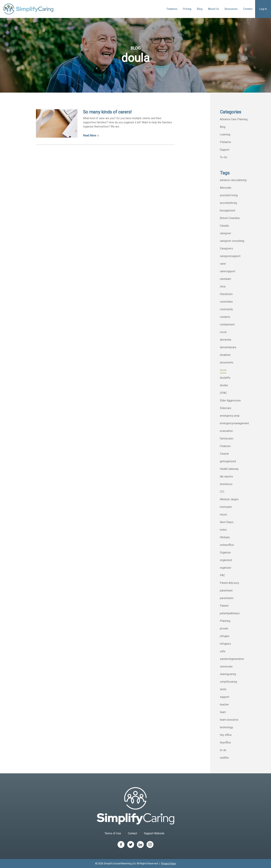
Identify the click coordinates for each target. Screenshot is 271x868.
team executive (229, 720)
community (226, 309)
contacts (225, 317)
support (225, 697)
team (223, 712)
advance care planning (233, 180)
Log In (263, 9)
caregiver (225, 233)
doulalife (225, 378)
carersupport (228, 271)
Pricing (187, 9)
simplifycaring (228, 682)
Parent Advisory (230, 583)
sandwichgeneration (232, 659)
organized (226, 560)
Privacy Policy (169, 864)
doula (223, 370)
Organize (225, 552)
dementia (225, 340)
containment (227, 324)
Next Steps (227, 522)
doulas (224, 385)
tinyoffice (225, 743)
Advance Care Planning (234, 119)
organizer (226, 568)
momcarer (226, 507)
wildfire (224, 758)
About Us (213, 9)
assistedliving (228, 203)
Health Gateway (229, 469)
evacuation (226, 431)
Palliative (225, 142)
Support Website (154, 833)
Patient (224, 606)
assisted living (229, 195)
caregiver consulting (232, 241)
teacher (224, 705)
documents (227, 362)
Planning (225, 621)
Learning (225, 134)
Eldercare (226, 408)
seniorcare (226, 667)
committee (226, 302)
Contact (248, 9)
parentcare (226, 590)
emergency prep (230, 416)
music (223, 514)
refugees (225, 644)
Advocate (226, 188)
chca (223, 286)
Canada (224, 226)
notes (223, 530)
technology (226, 727)
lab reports (226, 476)
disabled (225, 355)
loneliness (226, 484)
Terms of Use (113, 833)
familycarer (227, 438)
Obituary (225, 537)
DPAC (223, 393)
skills (223, 689)
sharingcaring (228, 674)
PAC (222, 575)
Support (225, 150)
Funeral (224, 454)
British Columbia (230, 218)
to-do (223, 750)
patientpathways (230, 613)
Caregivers (226, 248)
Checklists (226, 294)
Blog (200, 9)
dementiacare (228, 347)
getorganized (228, 461)
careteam (225, 279)
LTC (222, 492)
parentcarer (227, 598)
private (224, 629)
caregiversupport (230, 256)
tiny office (226, 735)
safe (223, 651)
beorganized (227, 210)
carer (223, 264)
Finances (225, 446)
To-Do (224, 157)
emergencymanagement (234, 423)
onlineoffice (227, 545)
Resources (231, 9)
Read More (91, 136)
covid (223, 332)
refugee (225, 636)
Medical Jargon (229, 499)
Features (172, 9)
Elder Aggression (230, 400)
